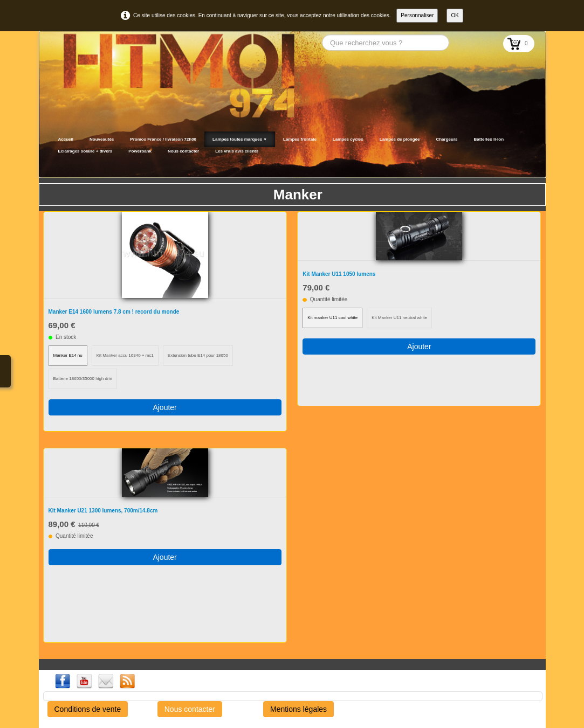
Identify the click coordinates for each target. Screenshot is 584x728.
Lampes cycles (348, 139)
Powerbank (140, 151)
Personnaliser (417, 15)
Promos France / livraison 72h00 (163, 139)
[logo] (54, 164)
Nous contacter (183, 151)
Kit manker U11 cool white (332, 318)
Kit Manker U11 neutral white (399, 318)
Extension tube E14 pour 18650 (198, 355)
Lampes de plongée (400, 139)
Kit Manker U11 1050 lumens (339, 274)
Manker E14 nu (68, 355)
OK (455, 15)
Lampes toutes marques (240, 139)
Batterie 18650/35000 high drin (83, 379)
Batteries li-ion (489, 139)
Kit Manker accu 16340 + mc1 (125, 355)
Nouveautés (102, 139)
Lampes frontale (300, 139)
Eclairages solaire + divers (85, 151)
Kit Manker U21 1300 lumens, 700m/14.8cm (103, 511)
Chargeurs (446, 139)
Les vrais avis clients (237, 151)
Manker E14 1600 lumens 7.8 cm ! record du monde (114, 312)
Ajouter (164, 407)
